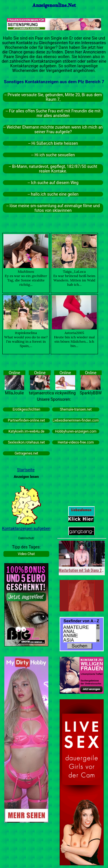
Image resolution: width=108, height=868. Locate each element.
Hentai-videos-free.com (76, 442)
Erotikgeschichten (26, 409)
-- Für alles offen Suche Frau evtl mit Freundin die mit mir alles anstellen (53, 113)
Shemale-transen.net (76, 409)
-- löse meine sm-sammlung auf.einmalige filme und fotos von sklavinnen (53, 208)
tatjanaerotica (41, 393)
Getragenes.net (26, 453)
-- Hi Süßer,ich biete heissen (53, 143)
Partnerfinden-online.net (26, 420)
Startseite (26, 470)
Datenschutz (26, 538)
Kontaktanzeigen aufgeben (26, 528)
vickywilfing (65, 393)
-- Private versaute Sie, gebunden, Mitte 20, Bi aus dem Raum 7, (53, 97)
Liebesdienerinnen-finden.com (76, 420)
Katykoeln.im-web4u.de (26, 431)
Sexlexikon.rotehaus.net (26, 442)
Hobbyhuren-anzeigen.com (76, 431)
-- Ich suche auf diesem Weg (53, 183)
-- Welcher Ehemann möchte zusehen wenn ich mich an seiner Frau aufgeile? (53, 129)
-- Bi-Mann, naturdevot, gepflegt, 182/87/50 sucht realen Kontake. (53, 169)
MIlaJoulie (14, 393)
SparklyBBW (91, 393)
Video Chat (26, 554)
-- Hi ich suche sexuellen (53, 155)
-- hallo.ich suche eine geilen (53, 194)
